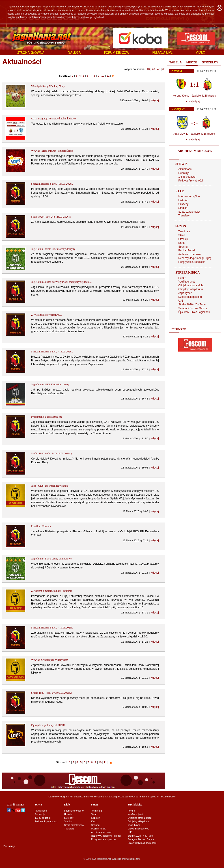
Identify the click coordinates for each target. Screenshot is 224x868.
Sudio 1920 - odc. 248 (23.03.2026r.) (51, 217)
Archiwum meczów (190, 254)
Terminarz (184, 231)
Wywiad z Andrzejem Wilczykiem (50, 660)
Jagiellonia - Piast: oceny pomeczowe (51, 559)
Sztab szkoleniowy (189, 212)
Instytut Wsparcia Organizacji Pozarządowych (111, 797)
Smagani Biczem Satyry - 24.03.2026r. (52, 184)
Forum (182, 278)
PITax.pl (161, 797)
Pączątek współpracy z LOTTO (48, 725)
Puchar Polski (186, 250)
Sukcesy (183, 204)
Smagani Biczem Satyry (193, 308)
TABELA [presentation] (176, 62)
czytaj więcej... (194, 101)
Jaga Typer (185, 293)
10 (148, 69)
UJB (181, 301)
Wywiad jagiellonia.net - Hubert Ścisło (52, 151)
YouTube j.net (186, 282)
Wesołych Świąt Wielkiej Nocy (48, 86)
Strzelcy (183, 239)
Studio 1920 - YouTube (192, 304)
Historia (183, 200)
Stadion (183, 208)
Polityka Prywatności (191, 181)
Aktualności (185, 169)
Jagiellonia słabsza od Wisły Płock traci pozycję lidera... (61, 282)
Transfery (184, 216)
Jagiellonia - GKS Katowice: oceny (50, 384)
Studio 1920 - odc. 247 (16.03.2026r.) (51, 453)
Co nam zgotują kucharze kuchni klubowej (54, 119)
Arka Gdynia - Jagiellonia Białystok (194, 134)
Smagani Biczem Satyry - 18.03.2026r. (52, 352)
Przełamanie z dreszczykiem (46, 417)
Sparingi (183, 247)
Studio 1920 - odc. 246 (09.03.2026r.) (51, 693)
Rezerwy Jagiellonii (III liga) (195, 258)
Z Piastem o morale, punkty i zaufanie (52, 591)
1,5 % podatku (187, 177)
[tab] (176, 63)
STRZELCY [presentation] (210, 62)
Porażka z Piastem (41, 526)
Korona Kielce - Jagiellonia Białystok (194, 96)
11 (108, 76)
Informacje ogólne (189, 196)
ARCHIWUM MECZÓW (195, 151)
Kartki (182, 243)
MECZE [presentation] (192, 62)
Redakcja (184, 173)
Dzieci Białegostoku (190, 297)
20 (153, 69)
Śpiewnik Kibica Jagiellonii (194, 312)
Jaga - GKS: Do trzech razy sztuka (50, 486)
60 (164, 69)
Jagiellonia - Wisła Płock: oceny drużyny (53, 249)
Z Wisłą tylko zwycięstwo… (46, 315)
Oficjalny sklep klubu (191, 289)
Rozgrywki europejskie (192, 262)
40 (158, 69)
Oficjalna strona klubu (191, 285)
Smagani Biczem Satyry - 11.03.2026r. (52, 628)
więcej (155, 100)
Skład (182, 235)
